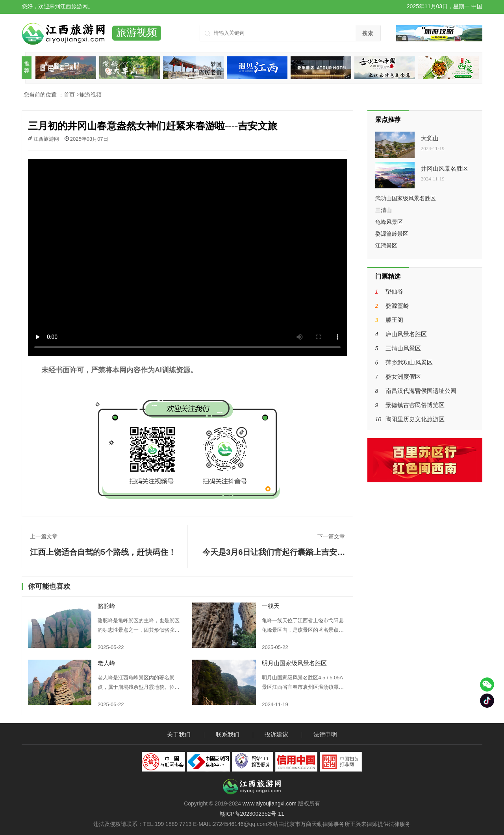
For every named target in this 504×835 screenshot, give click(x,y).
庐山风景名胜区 (406, 334)
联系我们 (228, 734)
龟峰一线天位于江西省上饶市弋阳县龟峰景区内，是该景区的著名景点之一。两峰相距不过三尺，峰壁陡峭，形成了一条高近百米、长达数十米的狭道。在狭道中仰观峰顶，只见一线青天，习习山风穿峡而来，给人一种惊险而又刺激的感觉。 (303, 626)
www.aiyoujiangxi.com (270, 803)
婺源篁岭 (397, 306)
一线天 (271, 606)
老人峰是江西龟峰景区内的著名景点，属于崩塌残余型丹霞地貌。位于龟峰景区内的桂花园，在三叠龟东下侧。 (139, 683)
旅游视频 (91, 95)
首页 (69, 95)
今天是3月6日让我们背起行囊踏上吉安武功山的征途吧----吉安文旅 (274, 556)
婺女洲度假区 (403, 377)
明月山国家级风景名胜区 (294, 663)
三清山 (384, 210)
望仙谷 (394, 291)
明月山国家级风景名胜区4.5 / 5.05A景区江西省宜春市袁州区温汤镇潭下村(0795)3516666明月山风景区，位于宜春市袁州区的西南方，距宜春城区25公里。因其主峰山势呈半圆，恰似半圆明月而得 (303, 683)
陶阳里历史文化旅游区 (415, 419)
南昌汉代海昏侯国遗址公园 (421, 391)
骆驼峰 (107, 606)
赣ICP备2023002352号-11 (252, 814)
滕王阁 (394, 320)
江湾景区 (386, 245)
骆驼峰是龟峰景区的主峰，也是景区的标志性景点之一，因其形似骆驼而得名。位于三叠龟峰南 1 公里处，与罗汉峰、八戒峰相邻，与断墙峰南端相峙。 (139, 626)
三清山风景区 (403, 348)
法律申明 (325, 734)
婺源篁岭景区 (392, 234)
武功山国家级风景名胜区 (406, 198)
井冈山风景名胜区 (445, 169)
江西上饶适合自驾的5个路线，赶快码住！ (103, 552)
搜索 (368, 33)
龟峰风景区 (389, 222)
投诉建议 (276, 734)
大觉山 (430, 138)
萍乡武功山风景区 (409, 362)
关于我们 (179, 734)
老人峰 (107, 663)
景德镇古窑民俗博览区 (415, 405)
